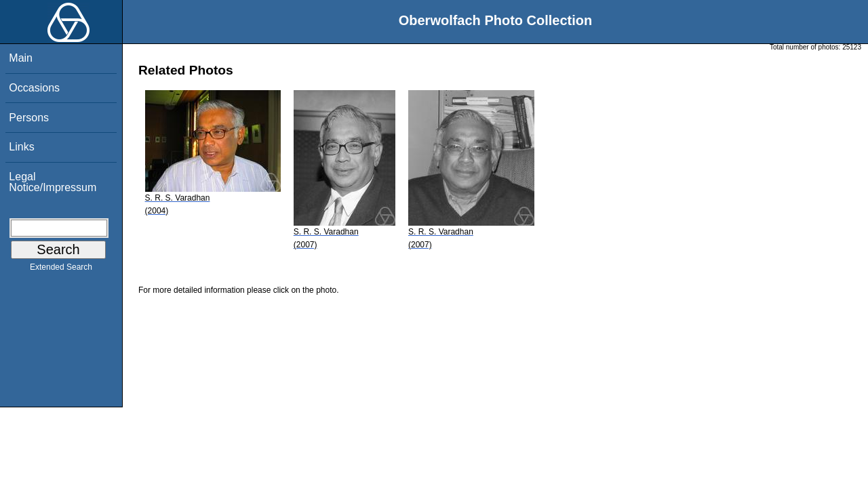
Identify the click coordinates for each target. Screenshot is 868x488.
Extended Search (61, 270)
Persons (29, 118)
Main (21, 58)
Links (21, 147)
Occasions (34, 88)
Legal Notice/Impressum (53, 182)
